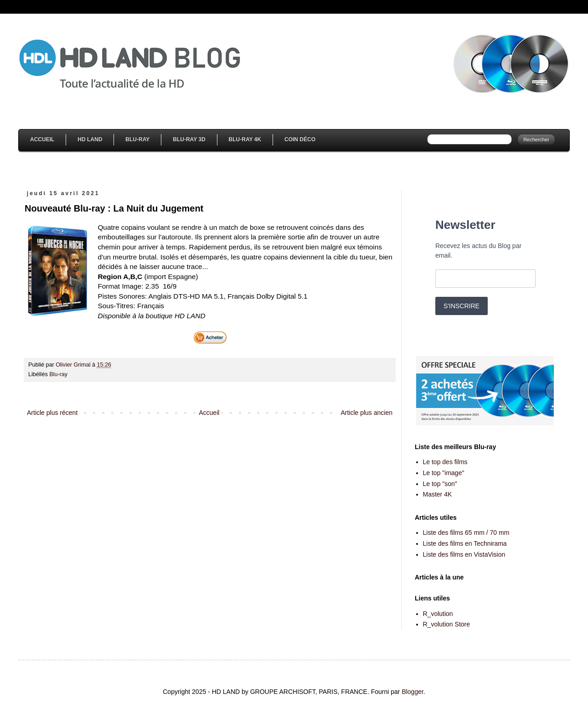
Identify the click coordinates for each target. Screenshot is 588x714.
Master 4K (438, 494)
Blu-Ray (137, 140)
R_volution (438, 614)
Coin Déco (300, 140)
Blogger (412, 692)
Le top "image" (444, 473)
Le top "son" (440, 484)
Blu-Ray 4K (245, 140)
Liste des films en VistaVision (464, 554)
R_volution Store (447, 624)
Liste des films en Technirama (465, 543)
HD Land (90, 140)
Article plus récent (52, 413)
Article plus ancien (366, 413)
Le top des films (445, 462)
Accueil (42, 140)
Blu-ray (58, 374)
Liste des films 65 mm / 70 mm (466, 533)
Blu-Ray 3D (189, 140)
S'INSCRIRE (462, 306)
